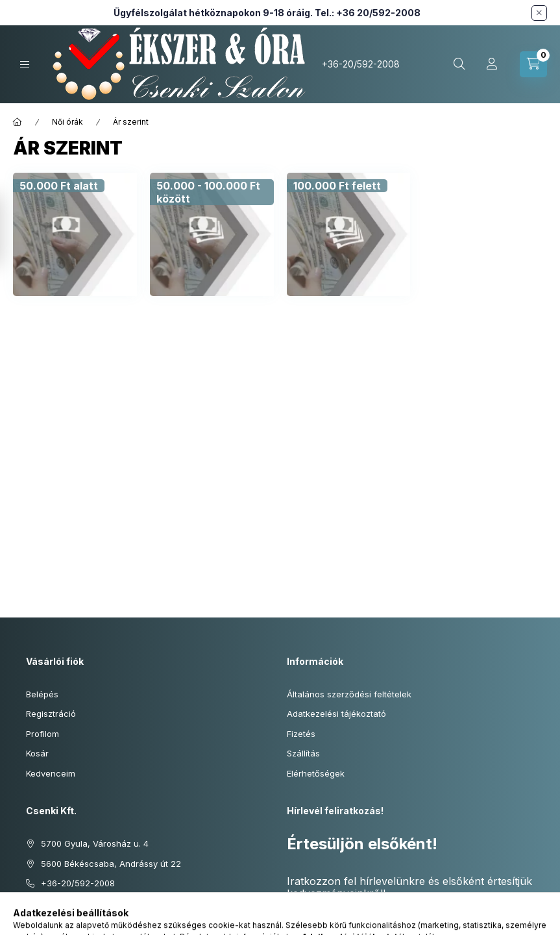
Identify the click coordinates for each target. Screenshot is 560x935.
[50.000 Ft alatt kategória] (59, 186)
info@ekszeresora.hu (84, 903)
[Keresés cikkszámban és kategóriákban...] (459, 64)
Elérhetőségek (316, 773)
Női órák (67, 122)
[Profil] (492, 64)
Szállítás (303, 753)
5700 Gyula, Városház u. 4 (95, 843)
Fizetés (301, 734)
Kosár (37, 753)
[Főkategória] (18, 122)
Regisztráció (51, 714)
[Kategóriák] (25, 65)
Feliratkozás (327, 919)
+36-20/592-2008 (361, 64)
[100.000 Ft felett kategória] (337, 186)
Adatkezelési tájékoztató (336, 714)
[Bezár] (539, 13)
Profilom (43, 734)
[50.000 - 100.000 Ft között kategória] (212, 192)
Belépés (42, 694)
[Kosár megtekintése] (533, 64)
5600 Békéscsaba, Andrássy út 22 (111, 864)
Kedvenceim (51, 773)
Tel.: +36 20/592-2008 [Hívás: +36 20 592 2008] (368, 13)
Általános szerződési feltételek (349, 694)
